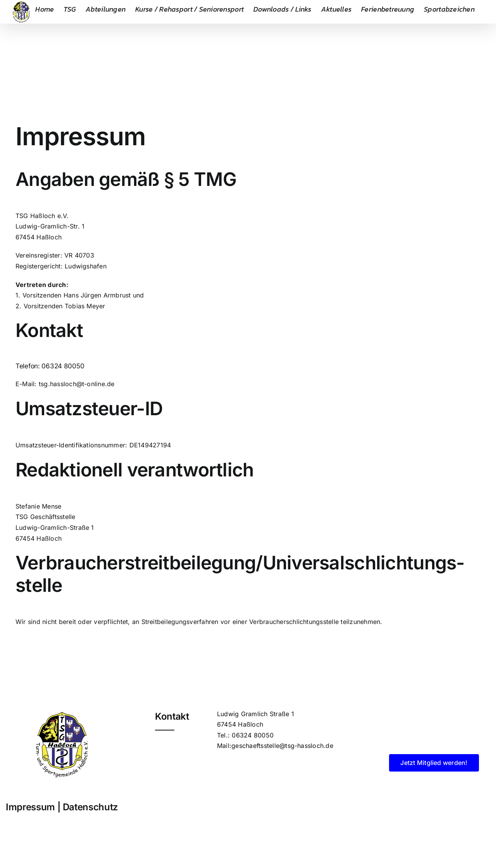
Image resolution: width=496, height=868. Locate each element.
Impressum (30, 807)
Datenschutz (90, 807)
